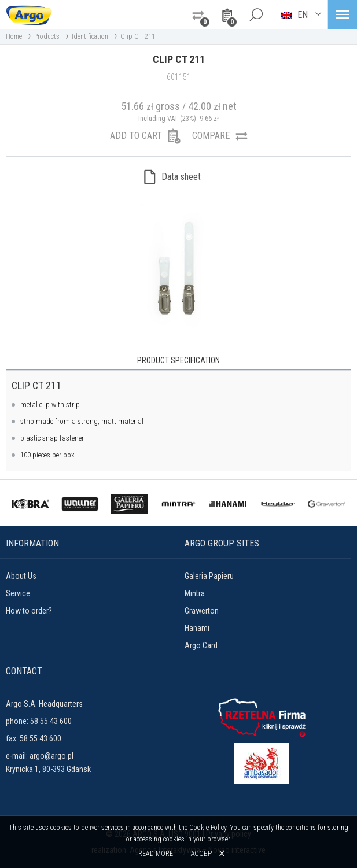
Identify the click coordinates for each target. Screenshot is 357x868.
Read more (156, 854)
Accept (203, 853)
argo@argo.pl (51, 756)
